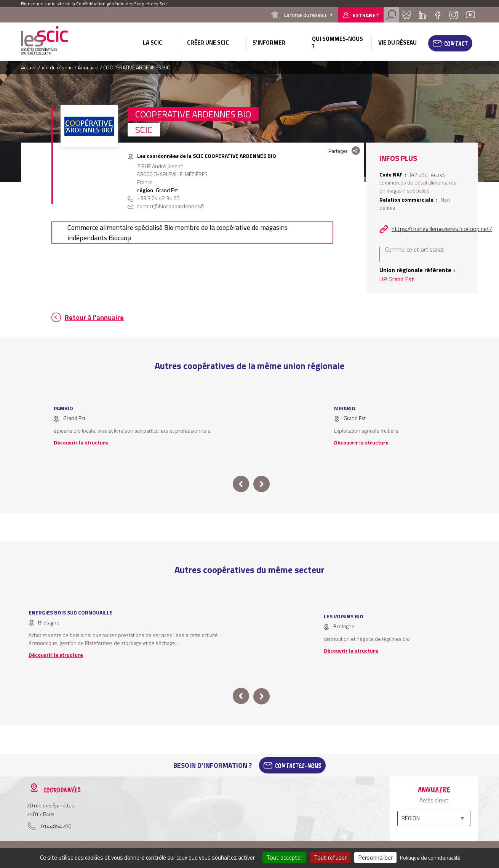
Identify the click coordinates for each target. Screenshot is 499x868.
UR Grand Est (397, 279)
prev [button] (241, 484)
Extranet (366, 15)
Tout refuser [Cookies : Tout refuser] (330, 857)
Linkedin (422, 15)
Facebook (438, 15)
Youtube (470, 15)
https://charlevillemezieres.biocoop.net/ (442, 229)
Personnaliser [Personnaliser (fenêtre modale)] (375, 857)
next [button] (261, 484)
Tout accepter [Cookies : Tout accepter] (284, 857)
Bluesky (406, 15)
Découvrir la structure (81, 442)
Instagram (454, 15)
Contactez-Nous (298, 765)
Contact (456, 43)
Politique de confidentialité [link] (430, 858)
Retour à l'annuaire (94, 317)
